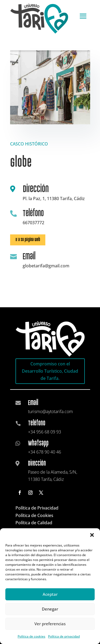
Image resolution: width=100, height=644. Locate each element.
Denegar (50, 609)
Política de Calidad (34, 523)
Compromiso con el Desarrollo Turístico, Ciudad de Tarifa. (50, 371)
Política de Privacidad (37, 508)
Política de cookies (31, 636)
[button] (92, 535)
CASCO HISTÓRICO (29, 144)
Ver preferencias (50, 624)
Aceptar (50, 594)
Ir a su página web (28, 240)
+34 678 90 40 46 (45, 452)
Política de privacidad (64, 636)
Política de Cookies (34, 515)
